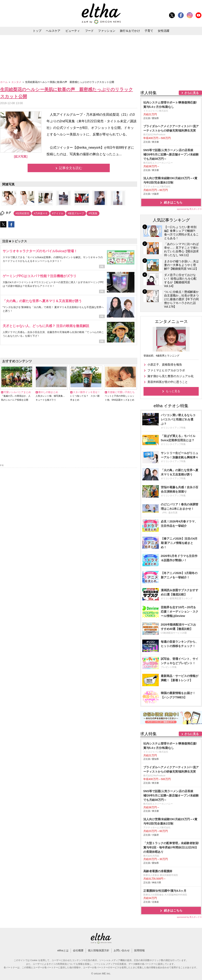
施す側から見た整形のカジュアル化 (170, 376)
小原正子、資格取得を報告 (165, 365)
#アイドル (58, 213)
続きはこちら (173, 202)
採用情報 (139, 950)
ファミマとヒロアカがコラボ (166, 370)
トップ (37, 31)
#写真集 (93, 213)
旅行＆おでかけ (130, 31)
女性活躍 (163, 31)
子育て (149, 31)
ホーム (4, 82)
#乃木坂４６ (41, 213)
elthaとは (63, 950)
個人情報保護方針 (99, 950)
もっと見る (173, 391)
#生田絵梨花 (23, 213)
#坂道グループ (76, 213)
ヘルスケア (53, 31)
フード (89, 31)
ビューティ (73, 31)
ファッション (107, 31)
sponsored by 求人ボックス (189, 209)
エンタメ (17, 82)
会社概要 (78, 950)
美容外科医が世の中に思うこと (168, 382)
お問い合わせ (122, 950)
